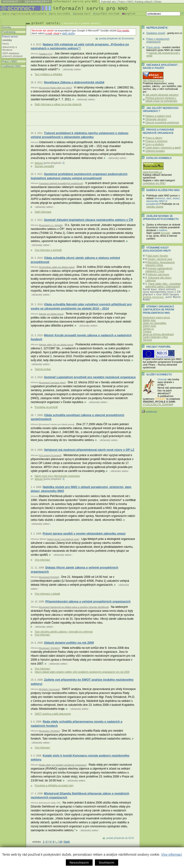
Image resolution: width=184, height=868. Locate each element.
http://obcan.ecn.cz (153, 81)
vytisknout (149, 412)
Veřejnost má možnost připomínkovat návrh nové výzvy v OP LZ (89, 450)
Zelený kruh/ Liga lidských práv (63, 539)
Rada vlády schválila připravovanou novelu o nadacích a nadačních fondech (77, 724)
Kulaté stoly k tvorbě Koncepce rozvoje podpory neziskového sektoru (80, 758)
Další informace (43, 212)
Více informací (171, 855)
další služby (69, 33)
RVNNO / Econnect (49, 689)
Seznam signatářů (44, 166)
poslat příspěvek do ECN (120, 838)
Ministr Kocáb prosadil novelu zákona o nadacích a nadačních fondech (81, 337)
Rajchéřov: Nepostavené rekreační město (160, 264)
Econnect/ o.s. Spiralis (51, 225)
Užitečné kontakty (155, 151)
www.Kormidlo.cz (152, 172)
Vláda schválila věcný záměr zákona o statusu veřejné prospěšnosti (75, 260)
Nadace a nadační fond (158, 116)
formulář (165, 233)
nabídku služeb (155, 207)
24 (61, 842)
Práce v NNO (126, 2)
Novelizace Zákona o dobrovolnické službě (74, 82)
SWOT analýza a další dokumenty (53, 714)
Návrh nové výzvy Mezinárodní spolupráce (57, 476)
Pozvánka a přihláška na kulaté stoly (54, 786)
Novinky (6, 27)
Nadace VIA (46, 54)
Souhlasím (106, 863)
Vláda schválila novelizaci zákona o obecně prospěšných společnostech (77, 417)
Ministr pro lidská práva (51, 314)
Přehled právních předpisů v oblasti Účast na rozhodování (161, 99)
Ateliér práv (149, 320)
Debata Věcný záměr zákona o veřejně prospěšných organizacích (74, 570)
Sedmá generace (153, 297)
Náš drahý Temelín (158, 256)
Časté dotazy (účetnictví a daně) (163, 148)
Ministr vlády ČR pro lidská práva (56, 345)
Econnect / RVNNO (49, 648)
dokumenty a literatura (10, 48)
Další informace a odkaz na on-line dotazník (58, 104)
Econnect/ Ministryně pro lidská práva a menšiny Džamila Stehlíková (74, 607)
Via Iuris (147, 340)
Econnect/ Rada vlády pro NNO (55, 88)
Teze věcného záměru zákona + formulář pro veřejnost (64, 632)
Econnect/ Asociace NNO (52, 382)
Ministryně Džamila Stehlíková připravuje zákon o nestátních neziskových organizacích (80, 796)
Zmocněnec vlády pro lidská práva (57, 267)
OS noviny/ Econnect (50, 455)
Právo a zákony (154, 138)
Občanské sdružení (156, 119)
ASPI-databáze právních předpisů (12, 55)
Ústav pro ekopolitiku (155, 323)
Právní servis (10, 37)
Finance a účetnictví (156, 141)
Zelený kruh (149, 326)
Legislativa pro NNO (154, 183)
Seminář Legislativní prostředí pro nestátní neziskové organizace (90, 377)
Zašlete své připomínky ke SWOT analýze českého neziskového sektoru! (82, 682)
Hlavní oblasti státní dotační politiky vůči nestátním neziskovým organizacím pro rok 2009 (82, 672)
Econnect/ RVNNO (49, 577)
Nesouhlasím (79, 863)
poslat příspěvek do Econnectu (116, 38)
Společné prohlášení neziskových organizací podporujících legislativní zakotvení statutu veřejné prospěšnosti (79, 176)
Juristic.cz (148, 329)
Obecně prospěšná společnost (162, 122)
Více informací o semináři (48, 250)
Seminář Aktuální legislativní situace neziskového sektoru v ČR (89, 220)
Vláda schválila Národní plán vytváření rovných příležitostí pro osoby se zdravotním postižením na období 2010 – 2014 (81, 306)
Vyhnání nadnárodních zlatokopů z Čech (159, 270)
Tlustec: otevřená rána (160, 259)
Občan (158, 2)
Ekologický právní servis (156, 317)
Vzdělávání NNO (11, 66)
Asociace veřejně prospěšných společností (61, 183)
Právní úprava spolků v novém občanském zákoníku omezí (84, 533)
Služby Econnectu (159, 375)
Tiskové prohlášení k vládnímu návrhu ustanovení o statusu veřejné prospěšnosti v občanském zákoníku (80, 135)
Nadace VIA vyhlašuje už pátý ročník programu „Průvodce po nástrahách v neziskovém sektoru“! (80, 46)
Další (67, 842)
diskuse (39, 163)
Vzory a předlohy (155, 144)
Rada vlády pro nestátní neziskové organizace (63, 765)
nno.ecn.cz (71, 23)
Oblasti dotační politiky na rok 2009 (69, 643)
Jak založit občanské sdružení (162, 95)
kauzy (6, 44)
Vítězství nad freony (158, 274)
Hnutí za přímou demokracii (158, 334)
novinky (7, 40)
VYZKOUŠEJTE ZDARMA (158, 404)
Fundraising (8, 32)
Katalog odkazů (143, 2)
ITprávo (147, 331)
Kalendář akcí (109, 2)
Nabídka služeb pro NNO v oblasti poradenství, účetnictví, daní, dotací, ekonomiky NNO (81, 489)
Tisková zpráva (43, 369)
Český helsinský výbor (155, 337)
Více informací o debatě (47, 594)
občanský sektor (72, 69)
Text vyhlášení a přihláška (48, 74)
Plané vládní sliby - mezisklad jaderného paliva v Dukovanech (163, 285)
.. (57, 842)
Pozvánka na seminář (46, 407)
